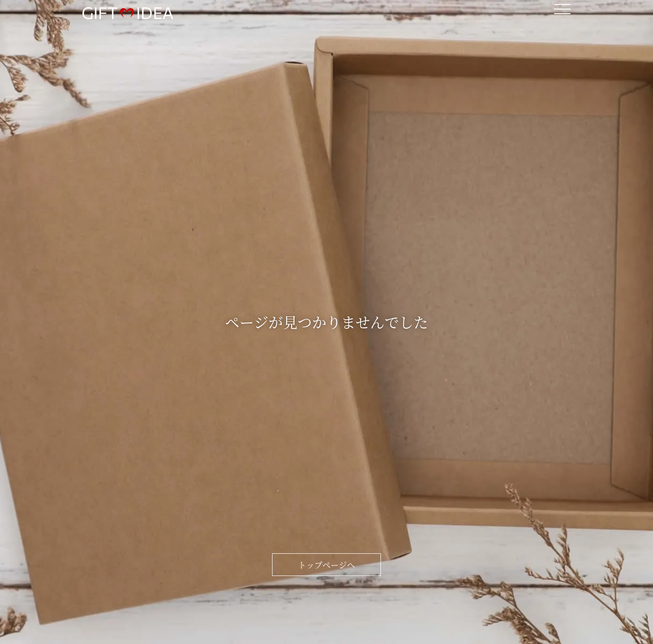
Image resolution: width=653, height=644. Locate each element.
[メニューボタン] (562, 9)
